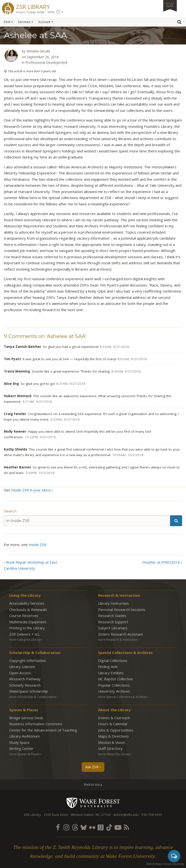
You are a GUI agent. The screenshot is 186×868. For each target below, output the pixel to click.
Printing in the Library (27, 628)
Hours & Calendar (113, 724)
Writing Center (21, 748)
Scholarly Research (25, 685)
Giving (170, 5)
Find (7, 22)
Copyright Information (27, 660)
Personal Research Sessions (122, 610)
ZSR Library (33, 6)
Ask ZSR (92, 767)
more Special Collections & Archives (123, 697)
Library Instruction (113, 603)
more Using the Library (25, 640)
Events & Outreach (114, 718)
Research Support (113, 622)
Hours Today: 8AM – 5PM (35, 12)
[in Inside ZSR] (87, 521)
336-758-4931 (152, 815)
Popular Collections (114, 685)
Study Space (19, 742)
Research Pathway (25, 679)
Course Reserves (24, 616)
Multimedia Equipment (28, 622)
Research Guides (112, 616)
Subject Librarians (113, 628)
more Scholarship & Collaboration (33, 697)
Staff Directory (110, 748)
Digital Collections (113, 660)
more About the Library (114, 754)
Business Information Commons (36, 724)
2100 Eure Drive (56, 815)
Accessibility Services (27, 603)
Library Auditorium (24, 736)
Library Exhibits (111, 673)
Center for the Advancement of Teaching (43, 730)
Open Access (20, 673)
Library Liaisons (22, 667)
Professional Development (46, 62)
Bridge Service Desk (26, 718)
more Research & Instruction (118, 640)
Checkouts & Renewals (28, 610)
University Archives (114, 691)
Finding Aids (108, 667)
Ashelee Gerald (38, 51)
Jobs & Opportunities (116, 730)
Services (24, 22)
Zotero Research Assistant (120, 634)
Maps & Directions (113, 736)
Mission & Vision (112, 742)
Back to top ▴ (93, 785)
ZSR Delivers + (24, 634)
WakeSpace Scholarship (29, 691)
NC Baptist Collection (116, 679)
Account (44, 22)
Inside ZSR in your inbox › (32, 490)
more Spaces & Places (24, 754)
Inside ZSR (37, 545)
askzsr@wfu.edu (126, 815)
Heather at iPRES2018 (161, 562)
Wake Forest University (93, 803)
